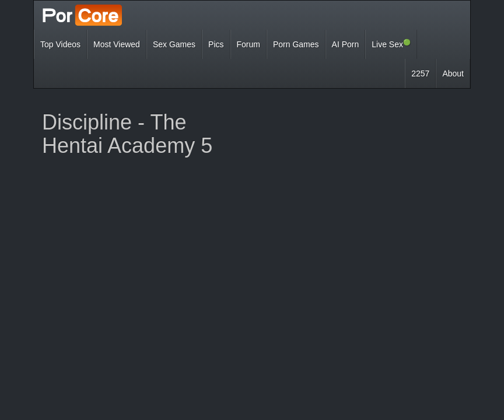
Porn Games (296, 44)
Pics (216, 44)
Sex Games (174, 44)
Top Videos (60, 44)
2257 (420, 73)
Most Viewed (117, 44)
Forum (249, 44)
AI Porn (346, 44)
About (453, 73)
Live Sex (391, 44)
